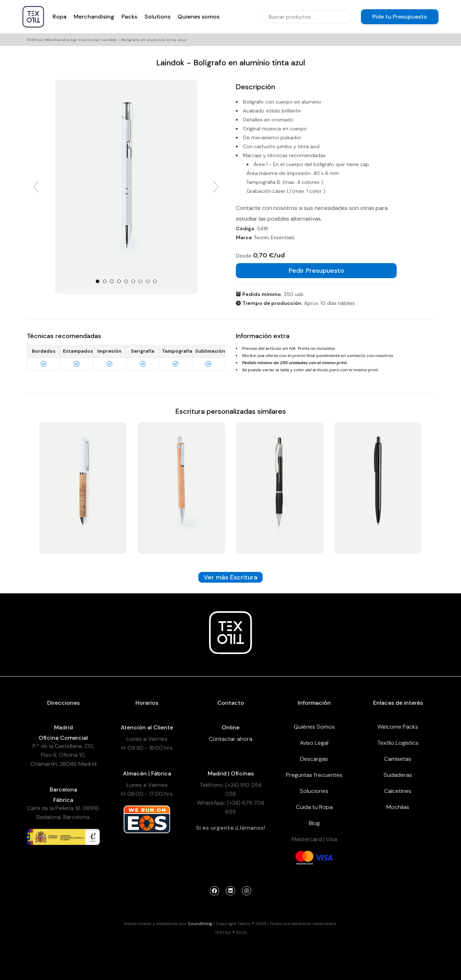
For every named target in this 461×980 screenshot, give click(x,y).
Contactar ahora (230, 739)
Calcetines (398, 791)
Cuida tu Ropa (314, 807)
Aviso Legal (314, 743)
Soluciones (314, 791)
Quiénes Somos (314, 727)
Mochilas (398, 807)
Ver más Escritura (230, 577)
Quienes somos (199, 17)
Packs (129, 17)
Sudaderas (398, 775)
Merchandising (94, 17)
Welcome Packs (398, 727)
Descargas (314, 759)
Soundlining (200, 924)
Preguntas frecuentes (314, 775)
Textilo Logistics (398, 743)
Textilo (35, 40)
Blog (314, 823)
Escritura (88, 40)
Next (216, 187)
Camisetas (398, 759)
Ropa (60, 17)
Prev (36, 187)
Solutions (157, 17)
